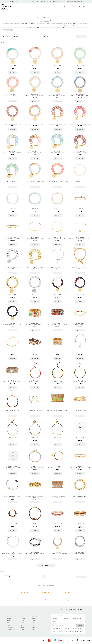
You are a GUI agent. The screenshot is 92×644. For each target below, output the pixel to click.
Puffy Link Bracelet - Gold (80, 496)
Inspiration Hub (73, 13)
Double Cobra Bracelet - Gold (80, 410)
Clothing (20, 13)
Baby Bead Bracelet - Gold (80, 325)
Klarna (8, 624)
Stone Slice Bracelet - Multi (13, 525)
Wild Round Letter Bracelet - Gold (57, 439)
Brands (12, 13)
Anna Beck (63, 24)
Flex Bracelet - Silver (35, 296)
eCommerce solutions (13, 640)
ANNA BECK (35, 466)
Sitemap (23, 629)
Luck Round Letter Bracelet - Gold (12, 439)
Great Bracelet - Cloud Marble (57, 153)
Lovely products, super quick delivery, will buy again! (46, 596)
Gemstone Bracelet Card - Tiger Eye (80, 439)
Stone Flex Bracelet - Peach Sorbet (12, 96)
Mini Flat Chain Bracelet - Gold (35, 267)
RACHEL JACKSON (35, 237)
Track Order (9, 626)
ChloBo (57, 266)
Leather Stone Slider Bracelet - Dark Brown (35, 525)
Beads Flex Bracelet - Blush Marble (13, 124)
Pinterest (34, 624)
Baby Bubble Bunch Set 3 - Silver (57, 496)
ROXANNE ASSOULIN (35, 323)
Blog (33, 629)
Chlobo (37, 24)
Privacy (22, 628)
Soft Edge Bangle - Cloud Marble (35, 210)
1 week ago (24, 601)
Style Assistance (10, 628)
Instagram (34, 620)
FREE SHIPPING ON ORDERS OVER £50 (76, 2)
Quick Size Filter (7, 37)
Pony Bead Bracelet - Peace (57, 382)
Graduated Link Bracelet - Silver (80, 554)
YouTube (34, 626)
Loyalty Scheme (10, 629)
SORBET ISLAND (35, 380)
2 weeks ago (46, 600)
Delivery (8, 620)
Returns (8, 622)
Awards (22, 622)
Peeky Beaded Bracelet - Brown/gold (35, 353)
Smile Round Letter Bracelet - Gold (35, 439)
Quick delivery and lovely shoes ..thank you (67, 596)
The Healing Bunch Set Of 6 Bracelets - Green (57, 410)
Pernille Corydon (29, 24)
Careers (22, 624)
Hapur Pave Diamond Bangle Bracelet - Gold (80, 468)
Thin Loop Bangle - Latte (80, 181)
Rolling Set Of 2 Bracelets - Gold (57, 353)
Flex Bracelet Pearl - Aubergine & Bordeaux (57, 296)
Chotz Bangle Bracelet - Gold (13, 239)
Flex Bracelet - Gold (12, 296)
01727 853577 (77, 610)
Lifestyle (61, 13)
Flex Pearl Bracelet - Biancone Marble (57, 554)
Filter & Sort (18, 37)
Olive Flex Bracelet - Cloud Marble (57, 96)
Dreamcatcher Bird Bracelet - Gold (57, 239)
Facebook (34, 619)
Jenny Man (46, 599)
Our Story (23, 619)
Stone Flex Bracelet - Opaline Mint (80, 67)
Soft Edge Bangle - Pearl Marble (57, 210)
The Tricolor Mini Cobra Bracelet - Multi (12, 382)
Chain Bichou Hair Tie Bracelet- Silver (35, 554)
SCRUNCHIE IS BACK (35, 552)
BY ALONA (57, 466)
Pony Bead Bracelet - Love (13, 410)
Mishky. (74, 24)
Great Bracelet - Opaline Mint (12, 181)
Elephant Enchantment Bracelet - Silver (80, 353)
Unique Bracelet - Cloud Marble (12, 67)
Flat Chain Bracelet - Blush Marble (57, 124)
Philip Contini (24, 600)
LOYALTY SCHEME (17, 2)
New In (4, 13)
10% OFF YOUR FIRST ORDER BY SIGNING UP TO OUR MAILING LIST (46, 2)
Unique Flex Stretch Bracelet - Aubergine (80, 296)
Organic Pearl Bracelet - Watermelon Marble (57, 181)
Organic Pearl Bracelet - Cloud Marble (35, 181)
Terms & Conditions (11, 631)
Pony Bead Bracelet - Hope (80, 382)
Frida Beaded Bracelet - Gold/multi (35, 468)
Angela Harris (67, 599)
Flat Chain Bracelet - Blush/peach (35, 153)
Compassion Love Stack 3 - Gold (35, 410)
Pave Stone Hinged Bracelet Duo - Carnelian (57, 525)
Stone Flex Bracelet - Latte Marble (57, 67)
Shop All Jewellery (8, 31)
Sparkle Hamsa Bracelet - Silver (57, 267)
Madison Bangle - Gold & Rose (80, 210)
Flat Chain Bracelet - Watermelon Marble (80, 124)
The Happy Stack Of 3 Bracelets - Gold (35, 325)
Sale (83, 13)
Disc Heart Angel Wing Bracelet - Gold (80, 267)
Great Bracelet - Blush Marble (80, 153)
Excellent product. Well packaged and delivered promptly (24, 596)
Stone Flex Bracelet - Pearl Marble (35, 96)
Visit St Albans (24, 626)
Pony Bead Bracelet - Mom (35, 382)
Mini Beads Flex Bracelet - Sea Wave (80, 96)
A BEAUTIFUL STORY (80, 438)
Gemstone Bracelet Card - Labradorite (13, 468)
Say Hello (9, 619)
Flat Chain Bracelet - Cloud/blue (13, 153)
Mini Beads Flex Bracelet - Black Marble (13, 325)
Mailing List (34, 628)
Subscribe (80, 625)
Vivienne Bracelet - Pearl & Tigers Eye (57, 468)
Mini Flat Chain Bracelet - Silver (13, 267)
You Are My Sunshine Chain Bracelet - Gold (80, 239)
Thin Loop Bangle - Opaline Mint (13, 210)
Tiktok (33, 622)
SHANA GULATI (80, 209)
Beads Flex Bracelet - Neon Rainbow (35, 124)
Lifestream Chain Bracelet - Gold (35, 239)
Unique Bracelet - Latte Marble (35, 67)
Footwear (30, 13)
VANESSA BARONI (13, 66)
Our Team (23, 620)
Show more (46, 566)
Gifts (89, 13)
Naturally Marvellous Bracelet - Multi (57, 325)
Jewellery (52, 13)
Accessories (41, 13)
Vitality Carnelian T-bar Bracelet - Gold (13, 353)
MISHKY (35, 352)
